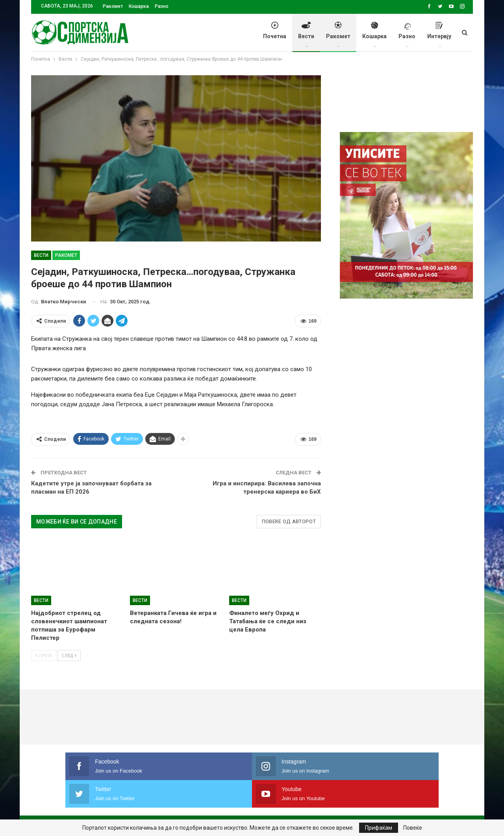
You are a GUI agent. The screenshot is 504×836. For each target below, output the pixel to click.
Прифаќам (379, 828)
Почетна (275, 35)
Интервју (439, 35)
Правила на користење (222, 806)
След (69, 655)
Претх (44, 655)
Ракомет (113, 6)
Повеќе (413, 828)
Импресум (164, 806)
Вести (306, 35)
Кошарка (139, 6)
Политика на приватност (102, 806)
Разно (162, 6)
